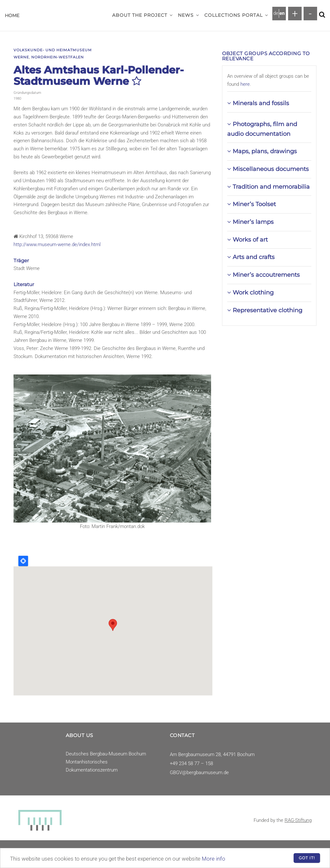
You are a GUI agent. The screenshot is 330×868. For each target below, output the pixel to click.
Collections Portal (236, 15)
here (245, 84)
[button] (171, 15)
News (189, 15)
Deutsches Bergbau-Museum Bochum (106, 754)
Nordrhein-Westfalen (58, 57)
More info (214, 859)
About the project (142, 15)
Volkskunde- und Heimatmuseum (53, 50)
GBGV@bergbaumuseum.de (199, 773)
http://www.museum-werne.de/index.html (57, 244)
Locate (23, 561)
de (276, 13)
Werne (21, 57)
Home (12, 15)
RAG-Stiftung (298, 820)
